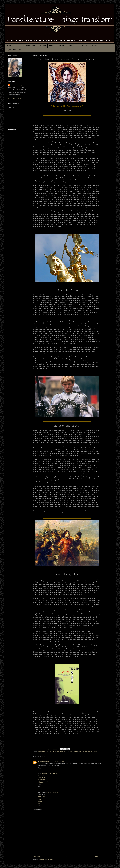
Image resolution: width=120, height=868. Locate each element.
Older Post (98, 856)
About (17, 46)
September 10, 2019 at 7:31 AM (57, 761)
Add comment (38, 810)
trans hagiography (71, 751)
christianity (40, 751)
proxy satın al (41, 779)
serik (39, 803)
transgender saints (93, 751)
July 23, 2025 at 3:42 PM (52, 792)
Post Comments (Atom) (47, 859)
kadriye (40, 801)
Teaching (42, 46)
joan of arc (46, 751)
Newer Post (37, 856)
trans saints (78, 751)
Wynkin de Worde (43, 761)
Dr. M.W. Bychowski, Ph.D (17, 85)
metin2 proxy (41, 778)
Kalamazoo (51, 751)
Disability (85, 46)
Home (9, 46)
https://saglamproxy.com (44, 776)
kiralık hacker (41, 796)
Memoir (52, 46)
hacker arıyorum (42, 798)
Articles (61, 46)
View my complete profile (15, 98)
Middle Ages (63, 751)
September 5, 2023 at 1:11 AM (49, 773)
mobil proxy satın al (43, 783)
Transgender (73, 46)
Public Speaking (29, 46)
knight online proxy (43, 781)
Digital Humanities (14, 50)
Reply (39, 768)
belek (39, 800)
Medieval (95, 46)
